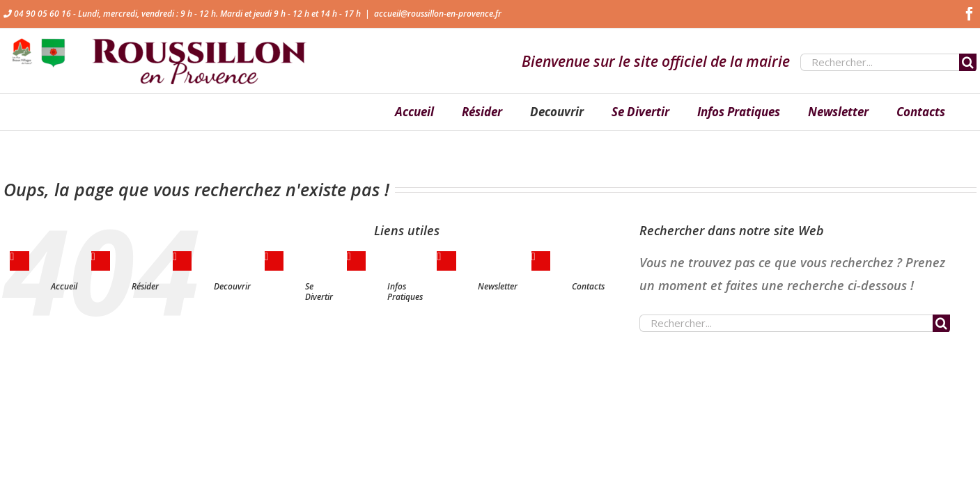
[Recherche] (968, 62)
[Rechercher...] (880, 62)
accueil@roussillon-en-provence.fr (438, 14)
